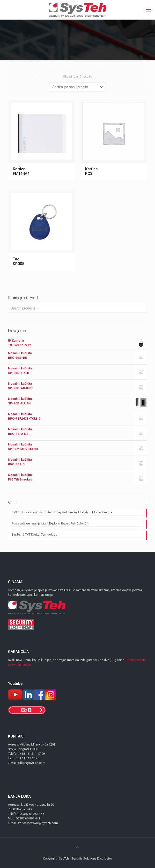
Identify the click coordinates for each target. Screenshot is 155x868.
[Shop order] (78, 87)
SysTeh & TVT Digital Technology (34, 534)
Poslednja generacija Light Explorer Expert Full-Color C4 (50, 523)
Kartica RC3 (91, 171)
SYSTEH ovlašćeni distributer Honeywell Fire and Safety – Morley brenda (62, 512)
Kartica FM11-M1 (21, 171)
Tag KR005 (18, 261)
